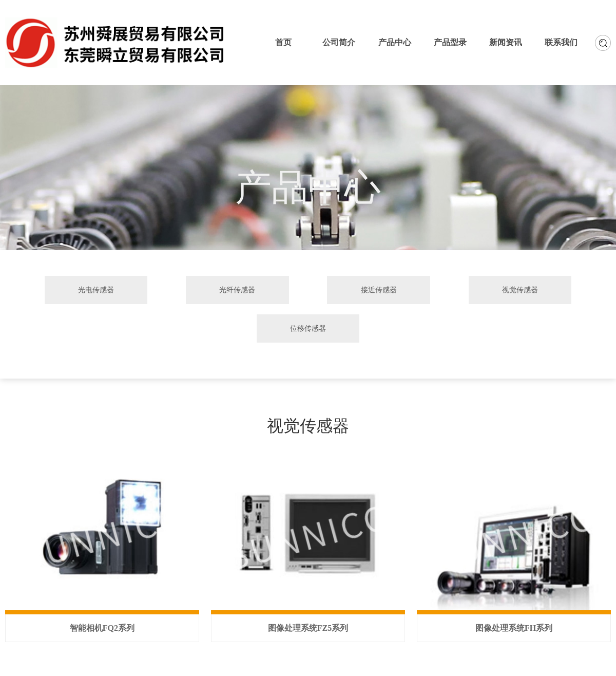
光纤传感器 (237, 290)
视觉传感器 (520, 290)
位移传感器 (308, 328)
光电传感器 (96, 290)
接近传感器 (379, 290)
